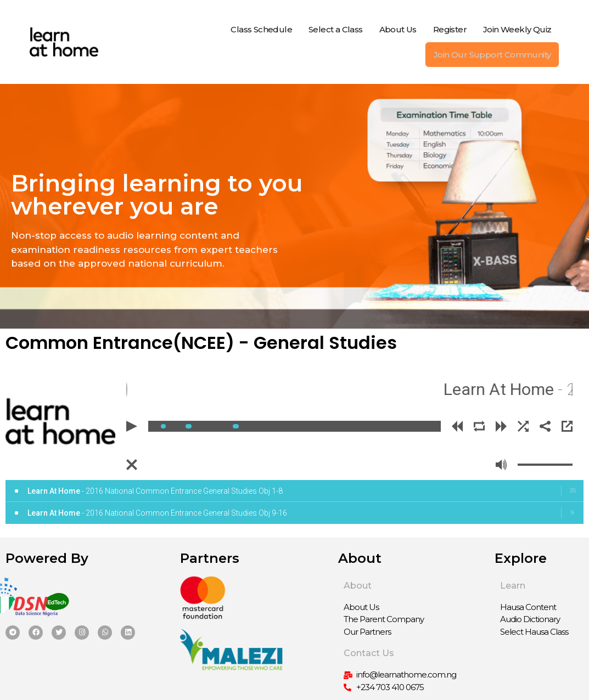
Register (450, 29)
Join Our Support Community (492, 55)
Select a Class (336, 29)
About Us (398, 29)
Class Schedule (261, 29)
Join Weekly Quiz (517, 29)
